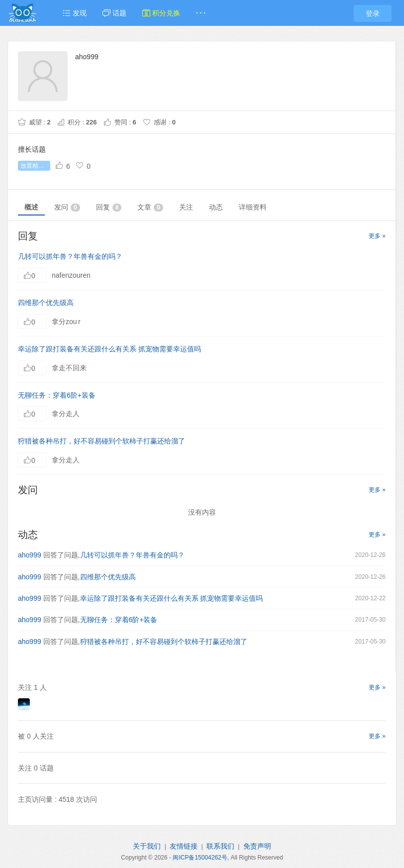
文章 (150, 207)
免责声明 (257, 846)
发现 (75, 13)
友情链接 (184, 846)
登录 (373, 13)
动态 (216, 207)
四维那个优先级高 (46, 303)
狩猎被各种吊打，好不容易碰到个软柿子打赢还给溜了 (101, 441)
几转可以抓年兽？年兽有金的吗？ (70, 256)
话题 (114, 13)
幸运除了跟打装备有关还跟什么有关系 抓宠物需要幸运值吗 (109, 349)
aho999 (30, 555)
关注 (186, 207)
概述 (31, 207)
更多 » (377, 236)
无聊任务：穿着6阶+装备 (57, 395)
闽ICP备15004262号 (200, 858)
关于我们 (147, 846)
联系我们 (220, 846)
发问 (67, 207)
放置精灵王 (35, 166)
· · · (201, 13)
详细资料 (253, 207)
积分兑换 (161, 13)
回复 (109, 207)
